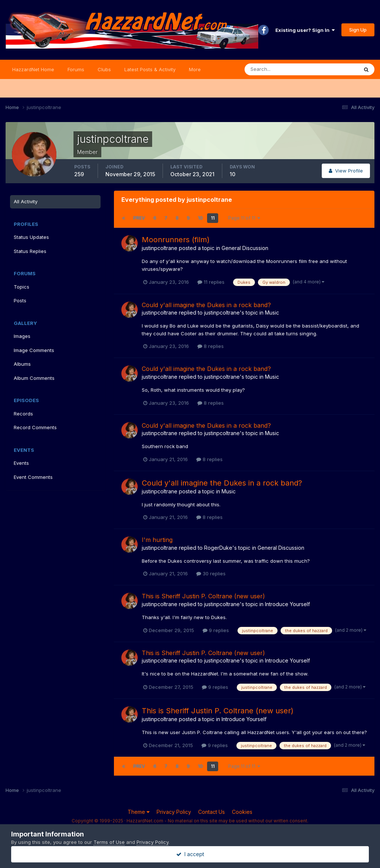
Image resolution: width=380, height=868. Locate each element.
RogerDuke (218, 548)
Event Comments (33, 477)
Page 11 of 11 (244, 218)
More (195, 69)
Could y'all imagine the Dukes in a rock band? (206, 305)
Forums (76, 69)
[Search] (277, 69)
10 (200, 218)
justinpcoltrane (160, 248)
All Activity (26, 201)
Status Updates (31, 237)
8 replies (211, 346)
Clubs (104, 69)
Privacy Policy (174, 812)
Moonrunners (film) (176, 240)
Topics (22, 287)
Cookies (242, 812)
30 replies (211, 573)
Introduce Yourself (287, 604)
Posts (20, 300)
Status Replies (30, 251)
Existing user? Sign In (305, 30)
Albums (22, 364)
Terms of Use (109, 842)
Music (272, 313)
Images (22, 336)
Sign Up (358, 30)
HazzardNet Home (33, 69)
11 (213, 218)
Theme (139, 812)
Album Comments (34, 378)
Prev (139, 218)
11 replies (211, 282)
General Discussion (245, 248)
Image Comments (34, 350)
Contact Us (212, 812)
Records (23, 414)
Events (21, 463)
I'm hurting (157, 540)
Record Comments (35, 427)
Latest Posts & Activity (150, 69)
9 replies (216, 630)
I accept (190, 854)
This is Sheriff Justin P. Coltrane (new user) (203, 596)
